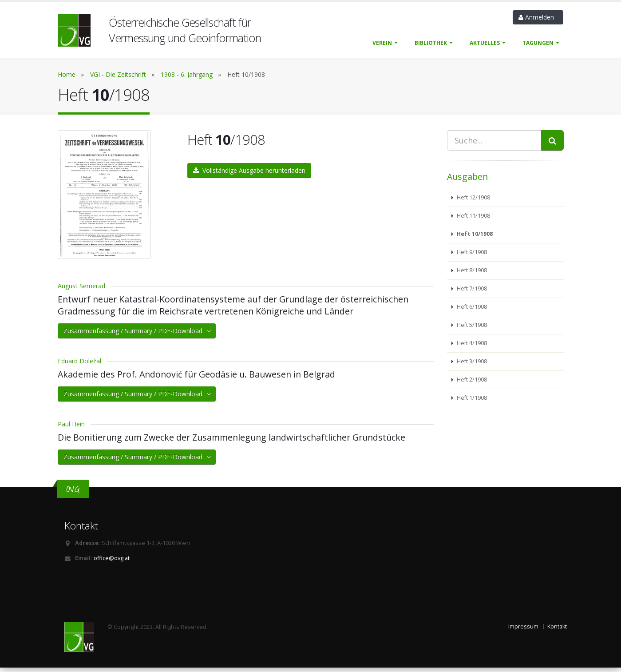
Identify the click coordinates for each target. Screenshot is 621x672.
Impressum (523, 631)
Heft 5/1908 (471, 325)
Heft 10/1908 (474, 234)
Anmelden (538, 17)
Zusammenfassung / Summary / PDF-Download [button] (138, 335)
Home (67, 74)
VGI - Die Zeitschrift (118, 74)
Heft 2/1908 (471, 380)
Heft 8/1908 (471, 270)
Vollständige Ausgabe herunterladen (249, 170)
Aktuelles (485, 43)
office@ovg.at (112, 563)
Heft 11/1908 (473, 216)
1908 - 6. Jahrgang (187, 74)
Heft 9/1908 (471, 252)
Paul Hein (71, 428)
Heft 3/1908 (471, 361)
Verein (382, 43)
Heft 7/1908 (471, 288)
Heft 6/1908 (471, 307)
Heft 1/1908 (471, 398)
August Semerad (81, 290)
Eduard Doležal (79, 365)
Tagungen (538, 43)
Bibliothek (431, 43)
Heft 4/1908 (471, 343)
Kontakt (557, 631)
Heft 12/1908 (473, 197)
